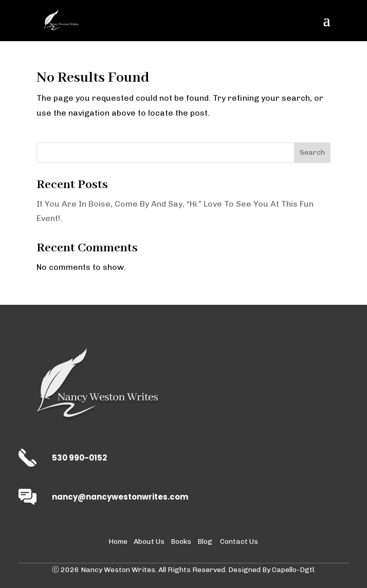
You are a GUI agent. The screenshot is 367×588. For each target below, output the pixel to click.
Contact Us (239, 541)
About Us (149, 541)
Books (181, 541)
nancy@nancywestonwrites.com (120, 497)
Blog (205, 541)
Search (312, 152)
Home (118, 541)
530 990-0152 (79, 458)
